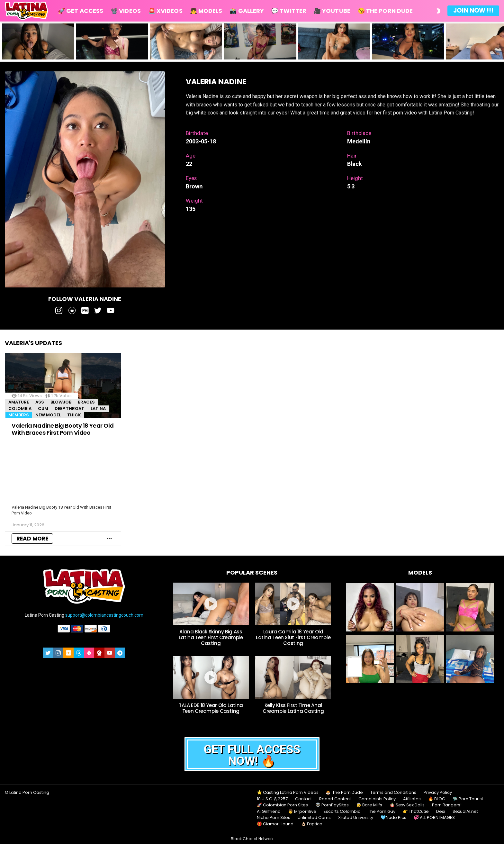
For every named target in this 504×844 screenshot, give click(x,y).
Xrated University (356, 818)
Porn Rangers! (447, 805)
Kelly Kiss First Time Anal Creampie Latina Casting (293, 708)
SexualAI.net (465, 812)
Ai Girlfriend (269, 812)
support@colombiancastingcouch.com (104, 615)
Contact (303, 799)
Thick (74, 415)
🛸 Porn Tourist (468, 799)
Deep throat (69, 408)
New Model (48, 415)
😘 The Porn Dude (385, 11)
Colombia (20, 408)
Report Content (335, 799)
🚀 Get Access (81, 11)
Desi (441, 812)
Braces (86, 402)
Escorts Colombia (342, 812)
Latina (98, 408)
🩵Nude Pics (393, 818)
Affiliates (412, 799)
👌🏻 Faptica (312, 824)
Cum (43, 408)
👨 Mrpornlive (302, 812)
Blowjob (61, 402)
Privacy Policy (438, 793)
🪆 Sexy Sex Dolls (407, 805)
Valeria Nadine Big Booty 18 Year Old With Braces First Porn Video (63, 429)
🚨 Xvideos (165, 11)
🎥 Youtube (332, 11)
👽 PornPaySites (332, 805)
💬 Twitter (289, 11)
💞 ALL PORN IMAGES (434, 818)
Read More (32, 539)
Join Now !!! (473, 10)
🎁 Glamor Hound (275, 824)
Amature (19, 402)
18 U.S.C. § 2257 (272, 799)
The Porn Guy (382, 812)
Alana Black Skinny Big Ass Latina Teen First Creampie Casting (211, 637)
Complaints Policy (377, 799)
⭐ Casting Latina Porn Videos (288, 793)
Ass (40, 402)
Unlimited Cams (314, 818)
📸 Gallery (247, 11)
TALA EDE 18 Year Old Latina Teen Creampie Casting (211, 708)
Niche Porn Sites (274, 818)
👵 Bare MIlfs (369, 805)
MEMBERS (19, 415)
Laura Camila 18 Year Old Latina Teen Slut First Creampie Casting (293, 637)
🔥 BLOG (437, 799)
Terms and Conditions (393, 793)
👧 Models (206, 11)
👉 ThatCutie (416, 812)
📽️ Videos (126, 11)
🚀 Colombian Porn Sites (282, 805)
